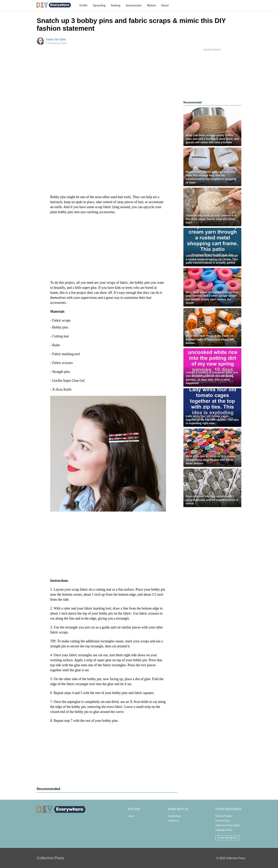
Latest (131, 816)
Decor (165, 5)
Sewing (116, 5)
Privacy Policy (223, 821)
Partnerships (174, 816)
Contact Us (173, 821)
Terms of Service (224, 816)
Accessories (134, 5)
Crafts (83, 5)
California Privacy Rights (228, 825)
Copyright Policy (224, 830)
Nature (151, 5)
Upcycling (99, 5)
